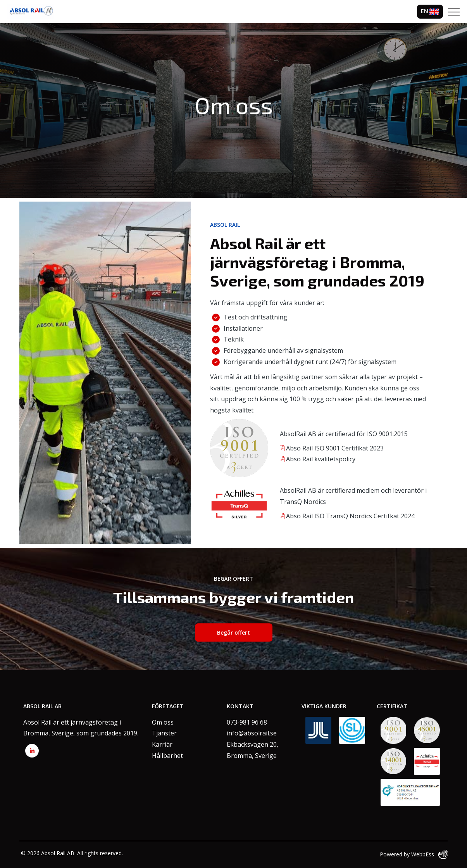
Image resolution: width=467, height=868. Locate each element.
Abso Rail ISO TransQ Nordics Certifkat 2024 (347, 516)
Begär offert (233, 632)
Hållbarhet (167, 756)
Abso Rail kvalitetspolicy (318, 459)
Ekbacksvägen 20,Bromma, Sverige (252, 750)
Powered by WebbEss (414, 854)
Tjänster (164, 733)
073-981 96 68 (247, 722)
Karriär (162, 744)
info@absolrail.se (252, 733)
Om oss (163, 722)
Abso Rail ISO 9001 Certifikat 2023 (332, 448)
